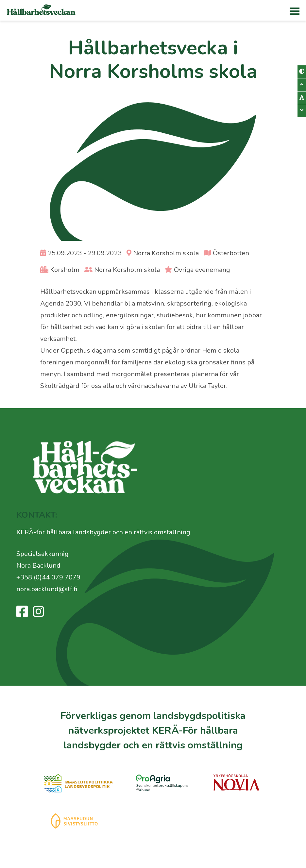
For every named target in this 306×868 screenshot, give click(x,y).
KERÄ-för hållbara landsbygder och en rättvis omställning (103, 532)
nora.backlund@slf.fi (47, 589)
